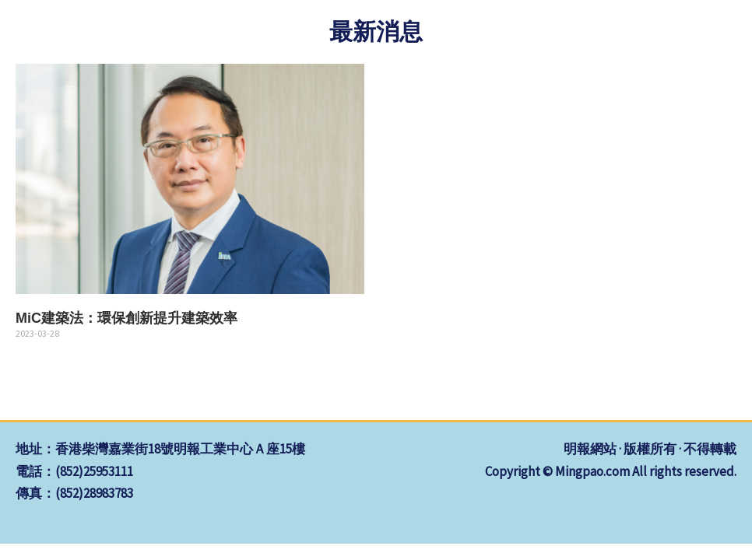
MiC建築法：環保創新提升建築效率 (127, 318)
